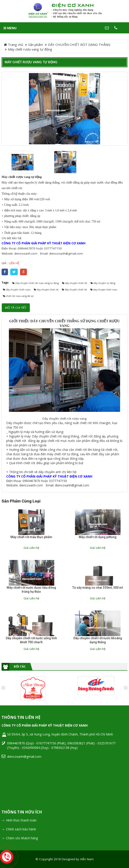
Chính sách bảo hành (21, 829)
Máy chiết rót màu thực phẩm (31, 537)
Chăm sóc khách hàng (22, 838)
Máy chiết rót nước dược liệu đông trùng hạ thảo (31, 590)
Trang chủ (13, 45)
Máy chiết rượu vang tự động (31, 62)
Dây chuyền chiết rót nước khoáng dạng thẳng (98, 640)
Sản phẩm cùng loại (21, 501)
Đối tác (20, 666)
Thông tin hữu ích (22, 812)
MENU (10, 28)
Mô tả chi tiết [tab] (16, 308)
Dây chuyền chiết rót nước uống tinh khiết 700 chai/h (31, 640)
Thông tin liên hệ (21, 718)
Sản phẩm (36, 45)
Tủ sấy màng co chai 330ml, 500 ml (98, 588)
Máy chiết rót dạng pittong (98, 537)
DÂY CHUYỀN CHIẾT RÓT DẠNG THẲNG (79, 45)
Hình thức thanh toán (21, 820)
